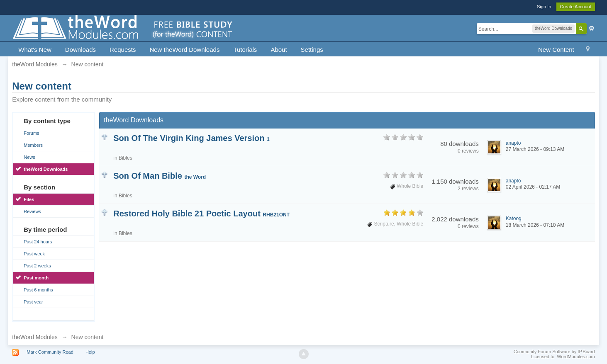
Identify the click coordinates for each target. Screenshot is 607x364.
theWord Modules (35, 337)
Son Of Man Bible (160, 176)
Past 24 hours (38, 242)
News (29, 157)
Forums (31, 133)
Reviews (32, 211)
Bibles (126, 158)
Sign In (544, 7)
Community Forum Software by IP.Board (554, 352)
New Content (556, 50)
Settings (312, 50)
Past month (36, 278)
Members (33, 145)
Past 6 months (38, 290)
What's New (35, 50)
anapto (513, 143)
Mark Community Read (50, 352)
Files (29, 199)
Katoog (514, 218)
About (279, 50)
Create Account (576, 7)
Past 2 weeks (37, 266)
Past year (33, 302)
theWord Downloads (46, 169)
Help (90, 352)
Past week (34, 254)
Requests (123, 50)
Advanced (592, 28)
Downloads (80, 50)
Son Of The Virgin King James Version (191, 138)
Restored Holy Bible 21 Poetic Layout (201, 214)
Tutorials (245, 50)
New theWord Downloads (184, 50)
